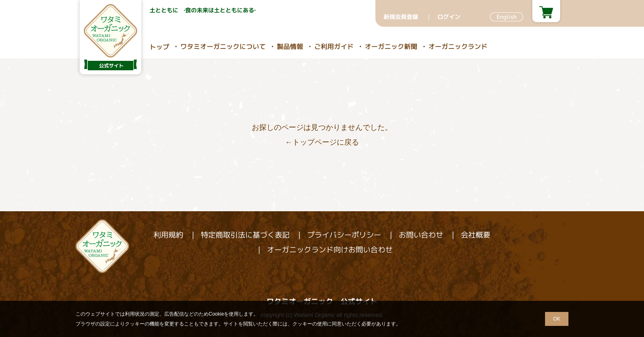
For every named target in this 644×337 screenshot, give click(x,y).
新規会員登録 (401, 17)
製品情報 (290, 46)
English (507, 17)
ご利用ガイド (334, 46)
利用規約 (168, 235)
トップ (159, 47)
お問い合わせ (421, 235)
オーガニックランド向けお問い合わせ (330, 250)
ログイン (449, 17)
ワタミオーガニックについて (223, 46)
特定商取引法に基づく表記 (245, 235)
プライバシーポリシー (344, 235)
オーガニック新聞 (391, 46)
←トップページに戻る (322, 142)
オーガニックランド (458, 46)
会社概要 (476, 235)
